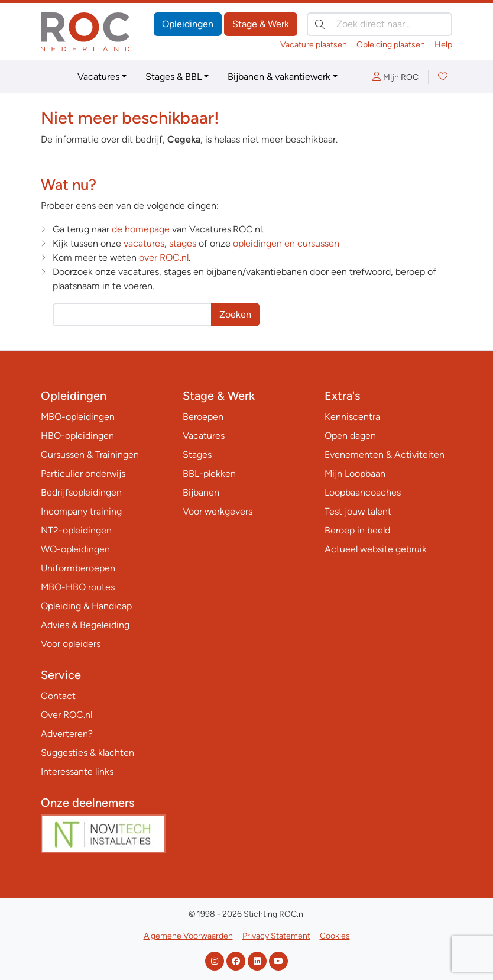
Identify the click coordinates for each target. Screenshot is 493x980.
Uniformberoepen (78, 568)
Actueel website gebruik (376, 549)
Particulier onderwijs (83, 473)
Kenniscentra (352, 417)
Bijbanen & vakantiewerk (279, 77)
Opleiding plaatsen (391, 45)
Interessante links (77, 772)
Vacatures (98, 77)
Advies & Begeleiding (85, 625)
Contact (58, 696)
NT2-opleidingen (76, 530)
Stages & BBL (173, 77)
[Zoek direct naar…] (380, 24)
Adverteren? (67, 734)
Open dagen (350, 436)
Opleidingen (188, 24)
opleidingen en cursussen (286, 243)
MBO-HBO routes (78, 587)
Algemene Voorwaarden (188, 936)
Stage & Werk (261, 24)
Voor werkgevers (218, 511)
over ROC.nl (164, 258)
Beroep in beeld (357, 530)
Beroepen (203, 417)
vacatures (144, 243)
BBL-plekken (209, 473)
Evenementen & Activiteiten (385, 455)
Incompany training (81, 511)
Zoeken (235, 314)
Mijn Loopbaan (355, 473)
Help (443, 45)
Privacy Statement (276, 936)
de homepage (141, 229)
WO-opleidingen (75, 549)
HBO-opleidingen (77, 436)
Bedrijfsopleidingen (81, 492)
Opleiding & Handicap (86, 606)
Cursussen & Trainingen (90, 455)
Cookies (335, 936)
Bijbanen (201, 492)
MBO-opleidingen (78, 417)
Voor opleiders (71, 644)
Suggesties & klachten (87, 753)
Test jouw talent (358, 511)
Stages (197, 455)
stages (183, 243)
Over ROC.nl (67, 715)
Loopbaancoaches (363, 492)
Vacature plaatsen (314, 45)
